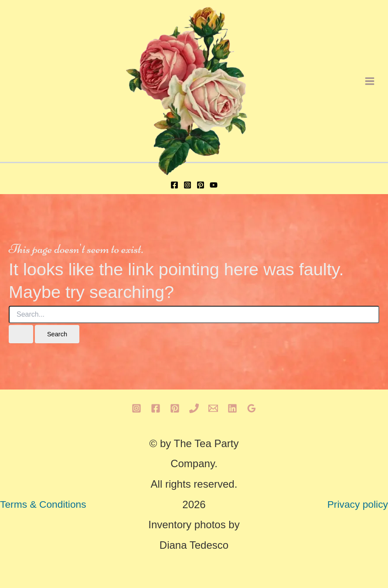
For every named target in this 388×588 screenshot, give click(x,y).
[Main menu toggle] (370, 81)
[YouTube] (214, 185)
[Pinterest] (201, 185)
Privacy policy (358, 504)
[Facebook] (174, 185)
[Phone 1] (194, 408)
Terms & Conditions (43, 504)
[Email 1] (213, 408)
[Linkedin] (232, 408)
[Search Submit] (21, 334)
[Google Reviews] (252, 408)
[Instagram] (187, 185)
